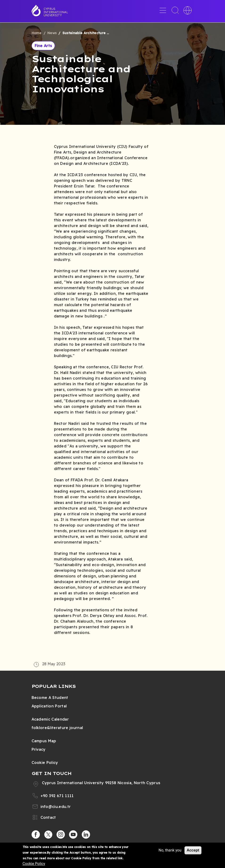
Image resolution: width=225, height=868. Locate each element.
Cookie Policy (45, 763)
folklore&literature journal (57, 728)
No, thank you (170, 850)
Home (37, 33)
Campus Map (44, 741)
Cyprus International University (56, 12)
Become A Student (50, 698)
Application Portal (49, 706)
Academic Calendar (50, 719)
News (52, 33)
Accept (193, 850)
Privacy (39, 749)
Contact (48, 817)
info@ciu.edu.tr (56, 807)
